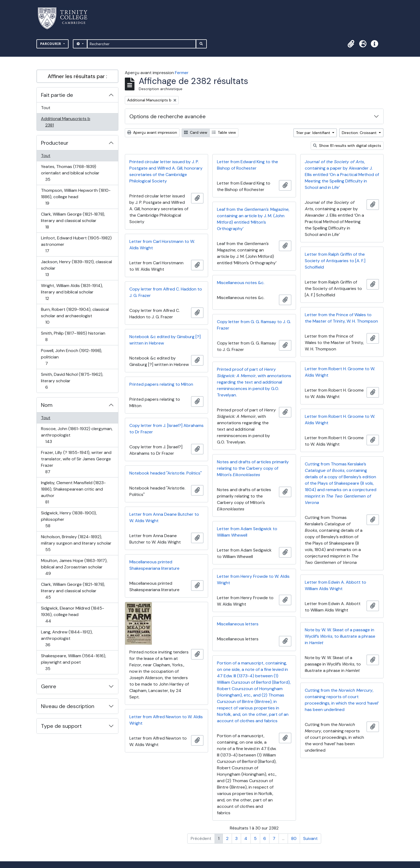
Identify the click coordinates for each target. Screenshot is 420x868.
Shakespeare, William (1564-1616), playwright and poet (73, 662)
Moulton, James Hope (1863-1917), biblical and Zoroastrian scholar (74, 567)
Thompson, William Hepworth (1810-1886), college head (76, 197)
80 (294, 838)
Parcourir (51, 44)
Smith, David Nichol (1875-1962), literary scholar (72, 381)
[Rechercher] (142, 44)
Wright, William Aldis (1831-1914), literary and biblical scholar (72, 292)
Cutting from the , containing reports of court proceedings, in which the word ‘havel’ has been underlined (342, 700)
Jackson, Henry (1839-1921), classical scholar (76, 268)
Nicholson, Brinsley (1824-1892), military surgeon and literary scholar (76, 543)
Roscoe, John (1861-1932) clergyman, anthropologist (77, 435)
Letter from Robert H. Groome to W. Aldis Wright (340, 372)
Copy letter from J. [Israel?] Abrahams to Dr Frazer (166, 429)
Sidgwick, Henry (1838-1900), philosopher (69, 519)
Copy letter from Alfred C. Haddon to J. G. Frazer (166, 292)
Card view (196, 132)
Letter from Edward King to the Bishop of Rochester (247, 165)
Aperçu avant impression (152, 132)
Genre (49, 686)
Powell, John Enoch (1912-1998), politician (71, 357)
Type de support (61, 726)
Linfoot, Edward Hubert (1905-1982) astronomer (76, 244)
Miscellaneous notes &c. (241, 283)
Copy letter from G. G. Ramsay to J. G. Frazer (254, 325)
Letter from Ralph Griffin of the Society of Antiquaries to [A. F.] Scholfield (335, 261)
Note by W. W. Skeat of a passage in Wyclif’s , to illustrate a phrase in (340, 636)
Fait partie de (57, 95)
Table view (224, 132)
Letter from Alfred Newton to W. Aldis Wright (166, 720)
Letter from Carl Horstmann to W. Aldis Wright (162, 245)
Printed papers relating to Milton (161, 384)
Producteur (55, 143)
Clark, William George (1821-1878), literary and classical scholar (73, 221)
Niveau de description (68, 706)
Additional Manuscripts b (65, 122)
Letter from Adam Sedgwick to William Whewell (247, 532)
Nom (47, 405)
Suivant (310, 838)
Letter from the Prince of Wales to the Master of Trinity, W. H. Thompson (341, 318)
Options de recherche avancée (168, 116)
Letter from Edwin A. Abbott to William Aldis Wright (335, 585)
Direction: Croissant (360, 133)
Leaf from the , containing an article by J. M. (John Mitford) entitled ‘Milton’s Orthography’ (253, 219)
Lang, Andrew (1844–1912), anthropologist (67, 638)
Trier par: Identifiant (314, 133)
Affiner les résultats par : (77, 76)
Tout (46, 108)
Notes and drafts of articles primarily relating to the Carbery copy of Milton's (253, 468)
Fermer (182, 73)
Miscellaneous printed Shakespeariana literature (154, 565)
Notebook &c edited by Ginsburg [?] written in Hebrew (165, 340)
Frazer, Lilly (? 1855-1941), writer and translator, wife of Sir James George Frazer (76, 462)
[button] (351, 44)
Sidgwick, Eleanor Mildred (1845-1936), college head (72, 615)
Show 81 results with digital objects (347, 146)
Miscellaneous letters (238, 624)
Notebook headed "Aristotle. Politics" (166, 473)
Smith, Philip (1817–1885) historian (73, 336)
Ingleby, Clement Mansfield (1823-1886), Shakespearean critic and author (73, 492)
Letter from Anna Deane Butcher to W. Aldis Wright (164, 517)
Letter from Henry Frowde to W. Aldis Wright (253, 580)
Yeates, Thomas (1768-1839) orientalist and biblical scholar (70, 173)
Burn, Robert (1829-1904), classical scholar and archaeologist (75, 316)
